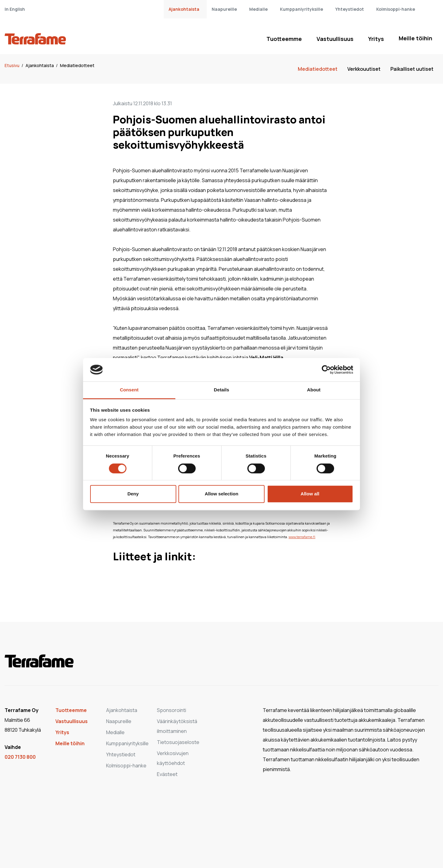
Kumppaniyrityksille (301, 9)
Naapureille (224, 9)
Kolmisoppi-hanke (396, 9)
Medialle (258, 9)
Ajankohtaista (184, 9)
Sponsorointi (172, 710)
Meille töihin (415, 38)
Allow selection (221, 494)
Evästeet (167, 774)
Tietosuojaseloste (178, 742)
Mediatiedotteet (77, 65)
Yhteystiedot (350, 9)
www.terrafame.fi (302, 537)
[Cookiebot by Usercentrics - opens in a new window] (326, 370)
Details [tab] (221, 390)
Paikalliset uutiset (412, 69)
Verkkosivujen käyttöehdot (173, 758)
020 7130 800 (20, 757)
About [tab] (314, 390)
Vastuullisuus (335, 39)
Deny (133, 494)
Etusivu (12, 65)
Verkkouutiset (364, 69)
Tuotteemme (284, 39)
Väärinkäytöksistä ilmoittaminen (177, 726)
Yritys (376, 39)
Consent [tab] (129, 390)
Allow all (310, 494)
